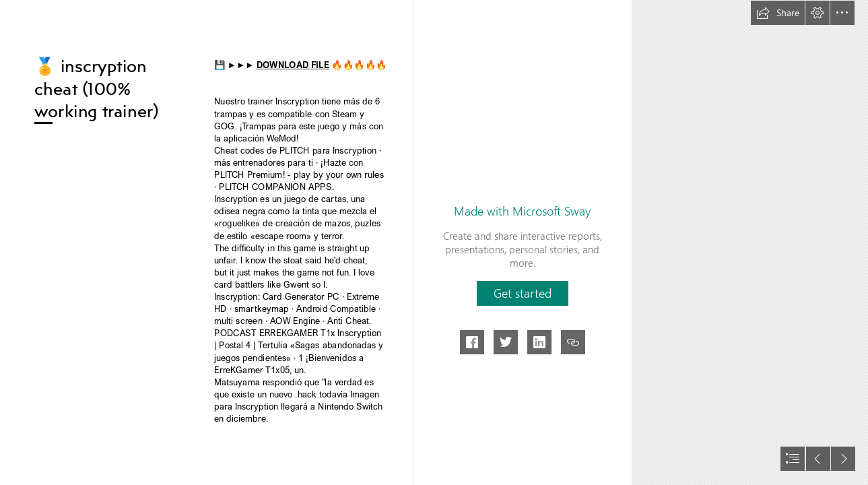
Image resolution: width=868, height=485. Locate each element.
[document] (434, 243)
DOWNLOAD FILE (293, 65)
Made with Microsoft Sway (522, 211)
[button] (778, 13)
